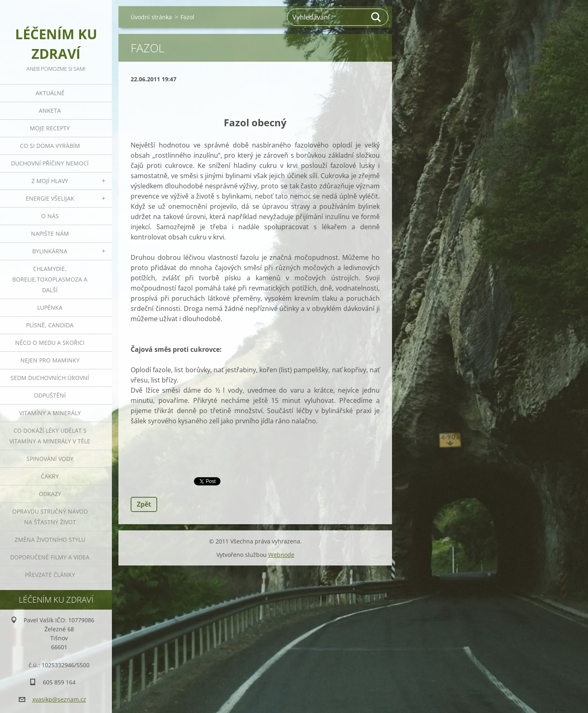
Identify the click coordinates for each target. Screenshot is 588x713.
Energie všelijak (50, 198)
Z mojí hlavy (50, 181)
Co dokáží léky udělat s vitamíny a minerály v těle (50, 436)
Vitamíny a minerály (50, 413)
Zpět (144, 504)
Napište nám (50, 234)
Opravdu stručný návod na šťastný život (50, 517)
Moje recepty (50, 128)
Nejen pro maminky (50, 360)
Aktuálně (50, 93)
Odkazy (50, 494)
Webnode (281, 555)
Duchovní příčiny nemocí (50, 163)
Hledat (376, 17)
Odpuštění (50, 395)
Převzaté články (50, 575)
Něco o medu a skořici (50, 343)
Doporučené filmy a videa (50, 557)
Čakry (50, 476)
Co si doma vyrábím (50, 146)
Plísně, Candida (50, 325)
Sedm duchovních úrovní (50, 378)
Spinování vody (50, 459)
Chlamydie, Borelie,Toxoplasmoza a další (50, 279)
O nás (50, 216)
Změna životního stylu (50, 540)
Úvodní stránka (151, 17)
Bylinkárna (50, 251)
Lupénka (50, 307)
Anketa (50, 111)
